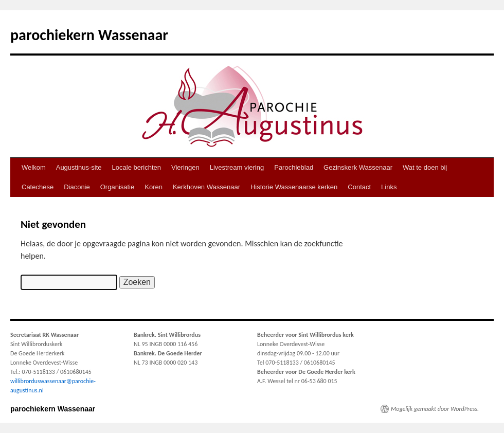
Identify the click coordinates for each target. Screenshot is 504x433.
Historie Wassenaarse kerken (294, 187)
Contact (359, 187)
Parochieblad (294, 167)
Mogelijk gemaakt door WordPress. (435, 409)
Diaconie (77, 187)
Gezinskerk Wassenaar (358, 167)
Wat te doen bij (425, 167)
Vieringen (185, 167)
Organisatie (117, 187)
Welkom (34, 167)
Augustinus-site (79, 167)
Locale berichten (137, 167)
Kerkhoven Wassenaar (206, 187)
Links (389, 187)
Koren (154, 187)
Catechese (38, 187)
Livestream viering (237, 167)
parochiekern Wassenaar (89, 35)
